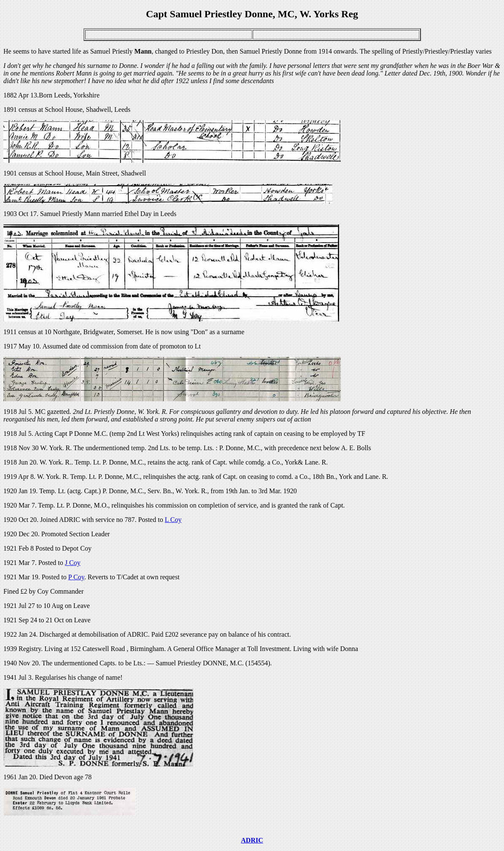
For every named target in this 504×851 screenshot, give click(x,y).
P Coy (76, 577)
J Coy (73, 563)
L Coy (173, 520)
